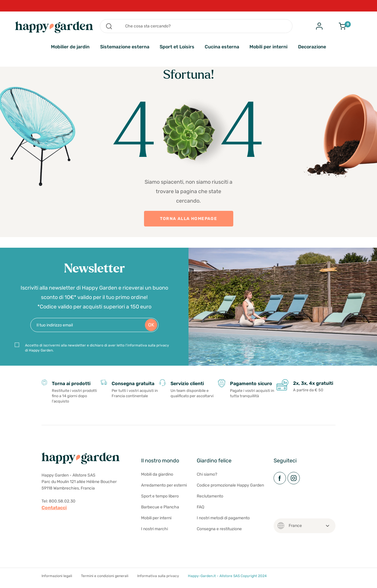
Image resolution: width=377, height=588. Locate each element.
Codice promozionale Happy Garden (230, 485)
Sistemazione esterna (125, 47)
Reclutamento (210, 496)
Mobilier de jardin (70, 47)
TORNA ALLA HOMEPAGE (189, 219)
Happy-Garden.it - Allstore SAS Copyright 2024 (227, 576)
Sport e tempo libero (160, 496)
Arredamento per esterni (164, 485)
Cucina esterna (222, 47)
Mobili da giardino (157, 474)
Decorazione (312, 47)
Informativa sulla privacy (158, 576)
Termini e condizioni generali (105, 576)
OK (151, 325)
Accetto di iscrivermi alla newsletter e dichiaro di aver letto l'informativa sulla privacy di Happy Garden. (97, 348)
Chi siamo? (207, 474)
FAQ (200, 507)
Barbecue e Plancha (160, 507)
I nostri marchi (154, 529)
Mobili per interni (268, 47)
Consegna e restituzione (219, 529)
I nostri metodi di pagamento (223, 518)
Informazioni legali (57, 576)
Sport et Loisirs (177, 47)
